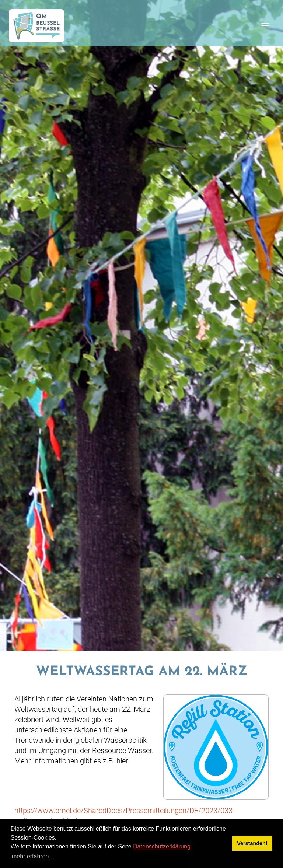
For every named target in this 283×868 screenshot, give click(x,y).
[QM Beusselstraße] (36, 26)
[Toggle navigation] (265, 26)
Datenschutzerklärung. (163, 846)
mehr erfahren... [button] (33, 856)
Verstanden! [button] (252, 843)
